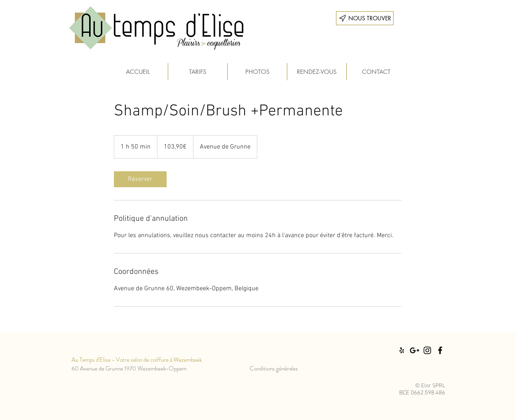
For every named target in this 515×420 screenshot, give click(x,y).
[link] (140, 179)
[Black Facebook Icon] (440, 350)
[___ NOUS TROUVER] (365, 18)
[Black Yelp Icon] (402, 350)
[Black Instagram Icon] (427, 350)
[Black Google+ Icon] (415, 350)
